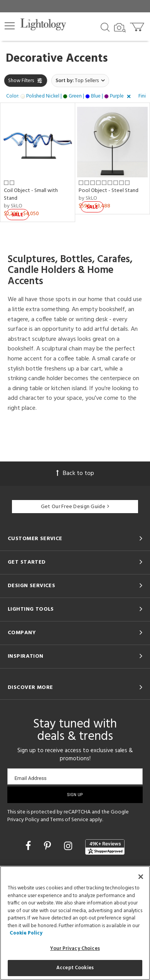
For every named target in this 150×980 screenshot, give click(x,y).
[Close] (141, 877)
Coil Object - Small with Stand (31, 194)
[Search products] (105, 27)
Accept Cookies (75, 968)
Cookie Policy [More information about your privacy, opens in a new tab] (26, 933)
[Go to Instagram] (69, 847)
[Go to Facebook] (29, 847)
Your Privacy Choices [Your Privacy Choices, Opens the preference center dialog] (75, 949)
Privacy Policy (23, 820)
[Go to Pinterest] (49, 847)
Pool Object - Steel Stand (109, 191)
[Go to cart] (138, 25)
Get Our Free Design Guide (75, 507)
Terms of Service (69, 820)
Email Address (30, 778)
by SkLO (13, 206)
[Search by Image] (120, 28)
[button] (10, 26)
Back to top (75, 473)
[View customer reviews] (105, 847)
